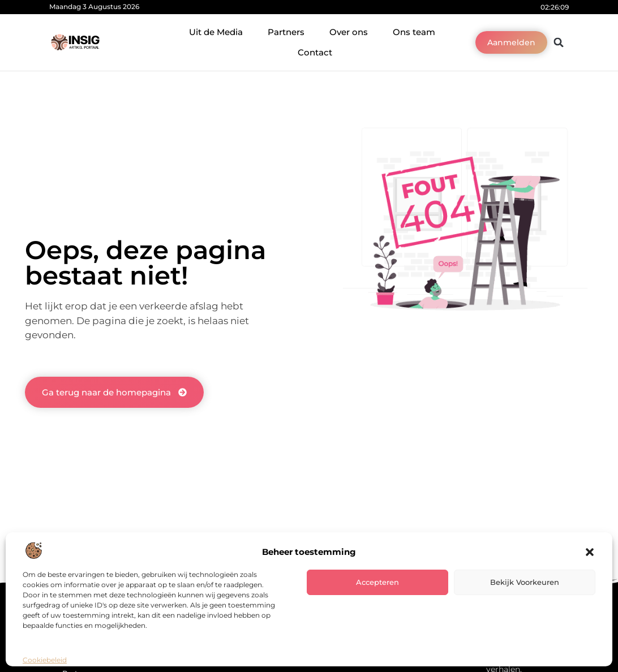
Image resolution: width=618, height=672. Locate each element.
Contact (315, 52)
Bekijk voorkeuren (525, 582)
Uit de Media (216, 32)
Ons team (414, 32)
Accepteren (377, 582)
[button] (590, 552)
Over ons (349, 32)
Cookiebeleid (45, 660)
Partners (286, 32)
